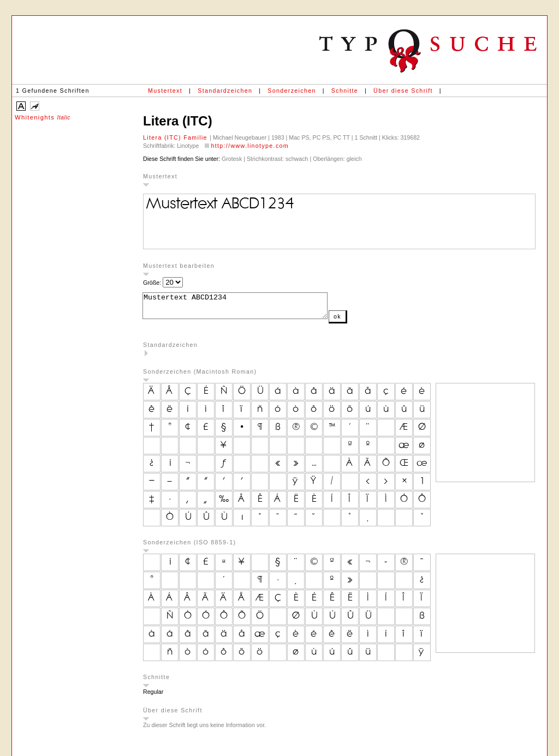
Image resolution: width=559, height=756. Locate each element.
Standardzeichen (225, 91)
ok (359, 321)
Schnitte (345, 91)
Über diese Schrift (403, 91)
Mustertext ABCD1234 (246, 308)
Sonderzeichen (292, 91)
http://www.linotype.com (250, 146)
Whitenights (43, 117)
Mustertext (165, 91)
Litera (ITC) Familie (176, 137)
